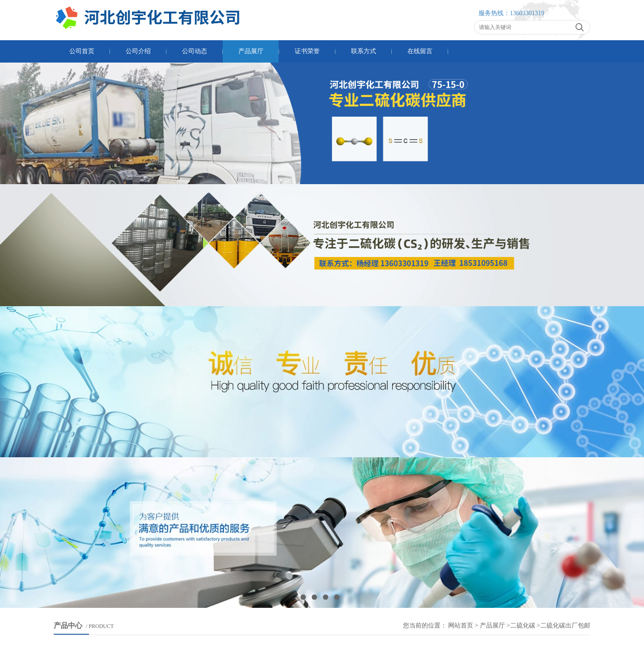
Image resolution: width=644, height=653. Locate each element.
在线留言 (420, 51)
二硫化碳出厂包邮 (565, 626)
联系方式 (364, 51)
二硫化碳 (523, 626)
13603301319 (527, 13)
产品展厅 (251, 51)
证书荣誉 (307, 51)
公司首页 (82, 51)
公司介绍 (138, 51)
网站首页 (461, 626)
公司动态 (195, 51)
